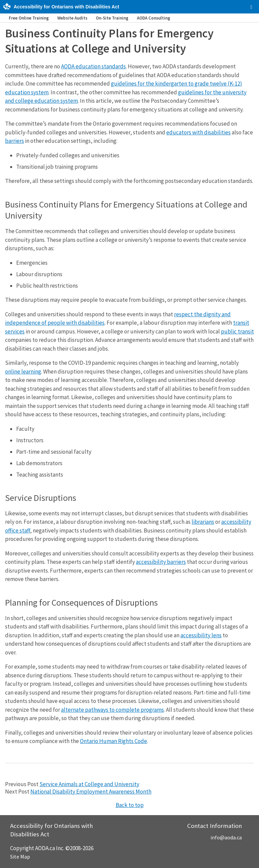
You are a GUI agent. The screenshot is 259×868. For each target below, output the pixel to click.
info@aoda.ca (226, 837)
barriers (15, 141)
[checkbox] (251, 7)
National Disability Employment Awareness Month (91, 792)
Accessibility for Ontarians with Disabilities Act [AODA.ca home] (66, 7)
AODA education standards (93, 66)
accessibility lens (201, 635)
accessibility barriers (161, 562)
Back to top (130, 805)
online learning (23, 372)
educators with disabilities (198, 132)
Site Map (20, 857)
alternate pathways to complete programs (112, 710)
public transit (237, 331)
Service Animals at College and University (89, 784)
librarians (203, 522)
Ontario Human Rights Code (113, 741)
